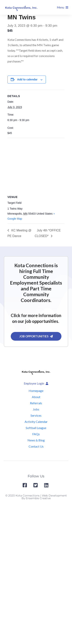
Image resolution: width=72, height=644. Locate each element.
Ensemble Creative (38, 498)
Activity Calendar (36, 422)
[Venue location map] (36, 166)
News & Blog (36, 440)
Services (36, 415)
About (36, 397)
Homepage (36, 391)
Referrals (36, 403)
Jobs (36, 409)
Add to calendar (27, 79)
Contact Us (36, 446)
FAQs (36, 434)
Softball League (36, 428)
